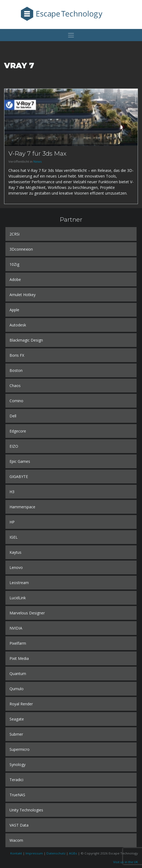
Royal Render (21, 704)
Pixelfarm (18, 643)
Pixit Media (19, 658)
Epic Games (20, 461)
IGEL (14, 537)
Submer (16, 734)
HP (12, 522)
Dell (13, 416)
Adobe (15, 279)
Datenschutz (56, 853)
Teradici (16, 780)
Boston (16, 370)
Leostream (19, 583)
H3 (12, 492)
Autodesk (18, 325)
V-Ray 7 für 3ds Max (37, 153)
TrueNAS (17, 795)
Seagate (17, 719)
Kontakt (16, 853)
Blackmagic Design (26, 340)
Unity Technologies (26, 810)
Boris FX (17, 355)
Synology (18, 764)
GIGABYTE (19, 476)
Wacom (16, 840)
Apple (14, 310)
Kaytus (15, 552)
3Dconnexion (21, 249)
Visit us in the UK (126, 862)
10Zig (14, 264)
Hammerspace (22, 507)
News (38, 161)
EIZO (14, 446)
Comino (16, 401)
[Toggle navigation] (71, 35)
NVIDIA (16, 628)
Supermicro (20, 749)
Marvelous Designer (27, 613)
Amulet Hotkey (23, 295)
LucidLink (18, 598)
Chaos (15, 386)
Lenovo (16, 567)
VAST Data (19, 825)
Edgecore (18, 431)
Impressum (34, 853)
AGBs (73, 853)
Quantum (18, 674)
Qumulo (17, 689)
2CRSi (15, 234)
